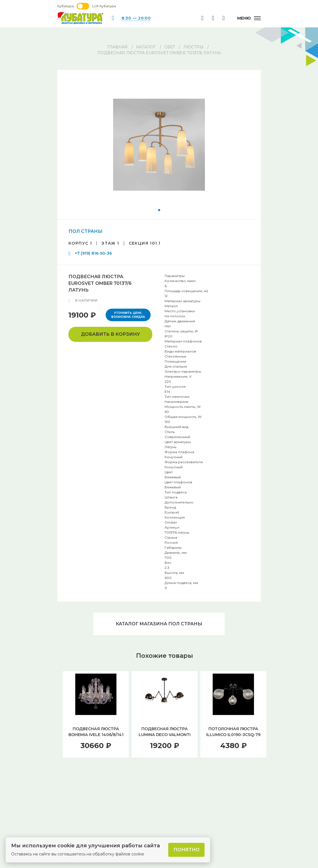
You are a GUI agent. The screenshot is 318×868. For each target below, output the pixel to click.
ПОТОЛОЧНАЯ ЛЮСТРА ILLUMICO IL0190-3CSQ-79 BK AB (233, 735)
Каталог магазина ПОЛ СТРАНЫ (159, 624)
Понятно (187, 850)
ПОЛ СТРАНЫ (86, 231)
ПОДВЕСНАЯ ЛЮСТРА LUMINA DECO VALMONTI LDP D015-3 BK (165, 735)
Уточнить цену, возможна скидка (128, 315)
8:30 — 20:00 (136, 18)
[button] (159, 210)
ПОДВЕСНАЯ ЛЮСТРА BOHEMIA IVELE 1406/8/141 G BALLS (96, 735)
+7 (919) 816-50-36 (93, 253)
